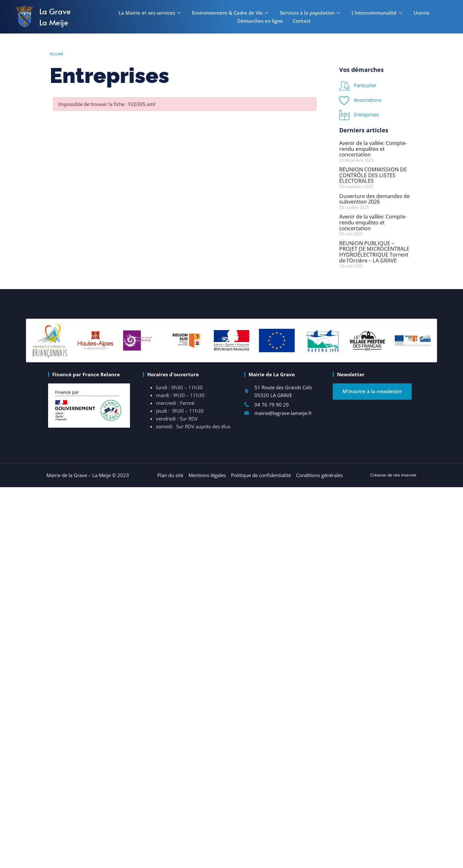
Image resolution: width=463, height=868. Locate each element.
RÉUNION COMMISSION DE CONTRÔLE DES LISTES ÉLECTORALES (373, 175)
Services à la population (311, 13)
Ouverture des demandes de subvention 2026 (374, 199)
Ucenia (422, 13)
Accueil (56, 54)
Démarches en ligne (260, 21)
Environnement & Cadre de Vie (231, 13)
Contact (302, 21)
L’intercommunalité (378, 13)
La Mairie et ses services (150, 13)
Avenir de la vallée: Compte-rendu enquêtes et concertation (373, 149)
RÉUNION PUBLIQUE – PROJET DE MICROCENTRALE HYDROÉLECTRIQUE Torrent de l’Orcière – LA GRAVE (374, 252)
